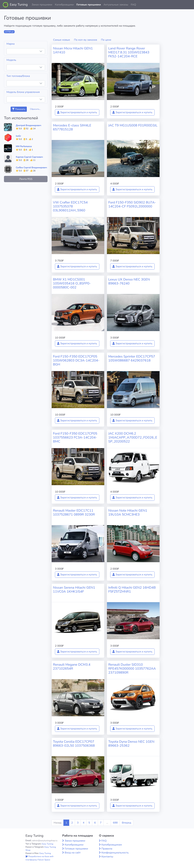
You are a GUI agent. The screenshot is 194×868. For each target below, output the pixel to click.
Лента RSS (26, 179)
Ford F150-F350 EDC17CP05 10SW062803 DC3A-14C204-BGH (76, 360)
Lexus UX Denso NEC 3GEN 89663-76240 (129, 281)
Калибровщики (64, 5)
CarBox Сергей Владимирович (31, 168)
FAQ (133, 5)
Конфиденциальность (115, 853)
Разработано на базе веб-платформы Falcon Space (40, 858)
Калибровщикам (112, 845)
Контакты (107, 857)
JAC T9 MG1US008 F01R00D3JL (133, 125)
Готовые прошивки (89, 5)
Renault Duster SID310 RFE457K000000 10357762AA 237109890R (132, 669)
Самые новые (62, 40)
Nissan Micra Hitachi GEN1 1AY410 (73, 50)
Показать (19, 109)
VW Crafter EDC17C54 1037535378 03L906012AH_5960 (70, 206)
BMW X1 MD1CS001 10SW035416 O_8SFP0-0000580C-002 (72, 283)
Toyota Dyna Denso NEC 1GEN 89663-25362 (131, 744)
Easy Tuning (19, 5)
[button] (189, 5)
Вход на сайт (73, 853)
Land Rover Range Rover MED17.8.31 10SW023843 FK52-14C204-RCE (129, 52)
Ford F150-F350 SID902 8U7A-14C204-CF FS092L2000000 (132, 204)
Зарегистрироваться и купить (77, 112)
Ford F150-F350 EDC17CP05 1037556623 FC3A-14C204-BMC (75, 437)
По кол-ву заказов (85, 40)
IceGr (18, 136)
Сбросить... (35, 109)
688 (115, 823)
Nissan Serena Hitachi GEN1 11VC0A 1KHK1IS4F (74, 590)
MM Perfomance (24, 146)
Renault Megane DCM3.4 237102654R (72, 667)
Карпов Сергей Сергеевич (29, 157)
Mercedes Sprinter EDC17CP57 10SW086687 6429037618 (132, 358)
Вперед (126, 823)
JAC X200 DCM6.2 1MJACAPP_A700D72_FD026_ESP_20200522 (133, 437)
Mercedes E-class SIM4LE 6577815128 (72, 127)
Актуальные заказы (116, 5)
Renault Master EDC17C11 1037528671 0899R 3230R (74, 513)
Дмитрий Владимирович (29, 125)
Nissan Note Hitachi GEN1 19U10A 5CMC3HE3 (128, 513)
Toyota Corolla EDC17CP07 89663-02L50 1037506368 (74, 744)
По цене (106, 40)
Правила (107, 849)
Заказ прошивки (42, 5)
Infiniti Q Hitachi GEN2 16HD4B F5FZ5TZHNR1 (132, 590)
